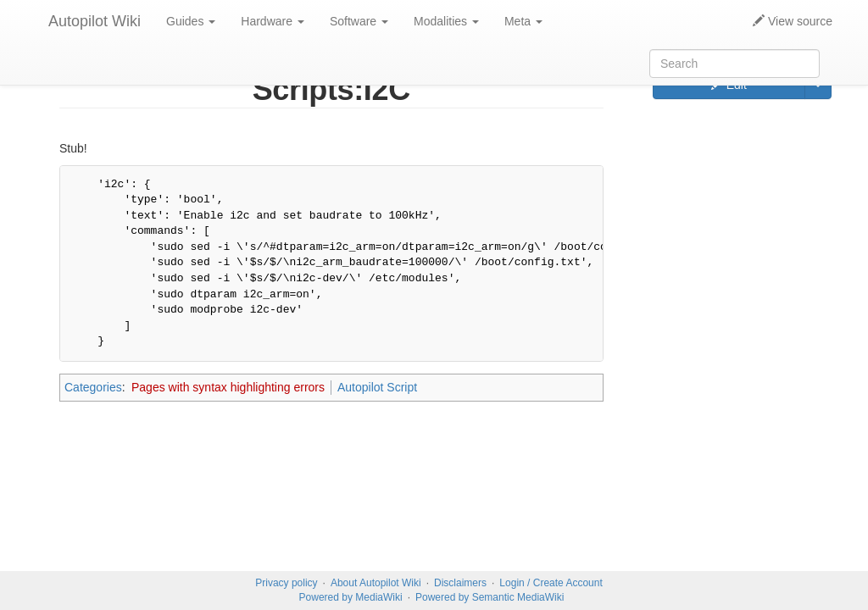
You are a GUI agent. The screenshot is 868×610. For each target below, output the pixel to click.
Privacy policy (286, 583)
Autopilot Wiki (95, 21)
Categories (93, 387)
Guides (191, 21)
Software (359, 21)
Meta (523, 21)
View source (793, 21)
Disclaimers (460, 583)
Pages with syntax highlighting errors (228, 387)
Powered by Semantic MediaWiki (490, 597)
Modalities (446, 21)
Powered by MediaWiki (351, 597)
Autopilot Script (377, 387)
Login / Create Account (551, 583)
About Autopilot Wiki (376, 583)
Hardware (273, 21)
